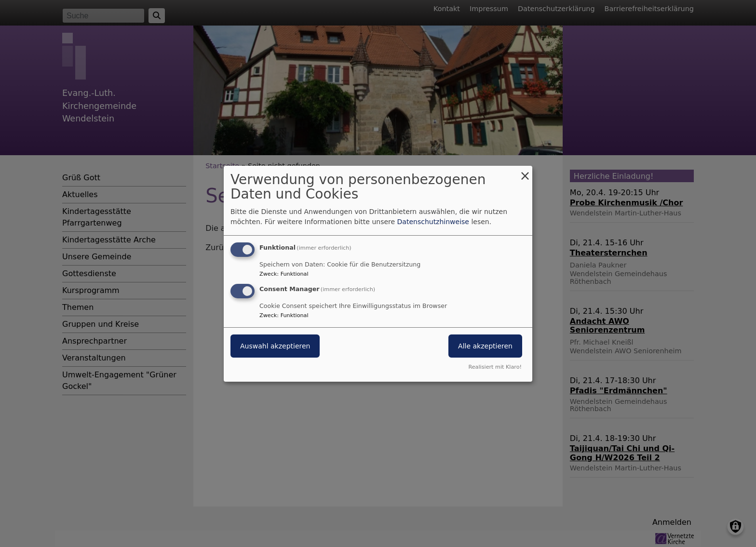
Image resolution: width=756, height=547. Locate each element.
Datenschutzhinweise (433, 222)
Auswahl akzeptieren (275, 346)
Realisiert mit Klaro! (495, 367)
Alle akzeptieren (485, 346)
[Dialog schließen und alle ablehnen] (525, 171)
